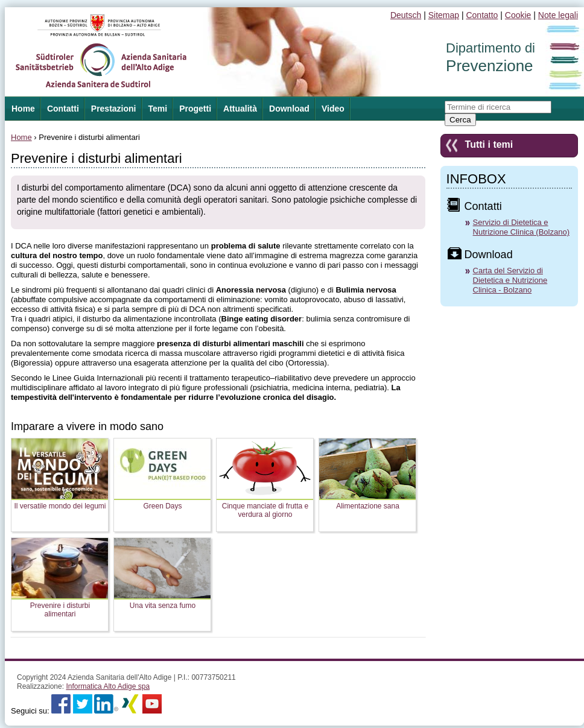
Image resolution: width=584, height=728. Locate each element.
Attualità (240, 109)
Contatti (63, 109)
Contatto (482, 15)
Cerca (460, 120)
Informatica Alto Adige (108, 686)
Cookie (518, 15)
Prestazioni (114, 109)
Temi (158, 109)
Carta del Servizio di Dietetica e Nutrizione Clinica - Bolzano (510, 280)
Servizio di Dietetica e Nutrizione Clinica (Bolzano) (521, 227)
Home (21, 137)
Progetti (195, 109)
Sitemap (444, 15)
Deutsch (406, 15)
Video (333, 109)
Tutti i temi (489, 144)
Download (289, 109)
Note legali (558, 15)
